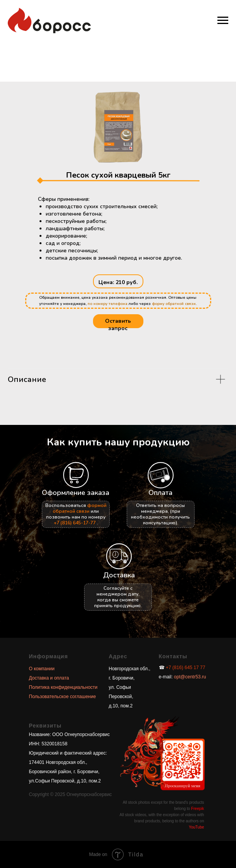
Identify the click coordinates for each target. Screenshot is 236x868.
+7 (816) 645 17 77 (186, 668)
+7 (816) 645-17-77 (75, 523)
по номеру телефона (108, 304)
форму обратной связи (174, 304)
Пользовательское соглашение (63, 697)
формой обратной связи (80, 508)
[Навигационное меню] (223, 21)
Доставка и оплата (49, 678)
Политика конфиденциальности (63, 687)
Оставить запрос (118, 325)
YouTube (196, 827)
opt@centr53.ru (189, 677)
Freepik (197, 809)
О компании (42, 669)
